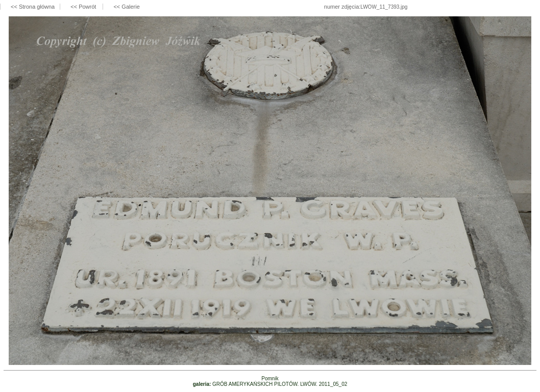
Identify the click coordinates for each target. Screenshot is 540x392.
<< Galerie (126, 7)
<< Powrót (84, 7)
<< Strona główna (33, 7)
